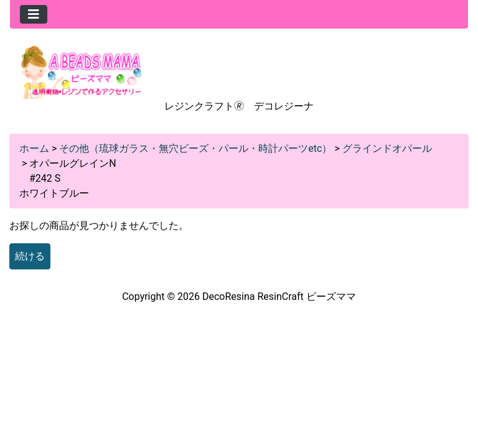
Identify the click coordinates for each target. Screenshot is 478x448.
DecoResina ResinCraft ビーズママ (279, 296)
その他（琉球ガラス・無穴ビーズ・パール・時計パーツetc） (195, 148)
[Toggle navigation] (34, 14)
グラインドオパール (387, 148)
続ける (30, 256)
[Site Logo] (82, 71)
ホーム (34, 148)
